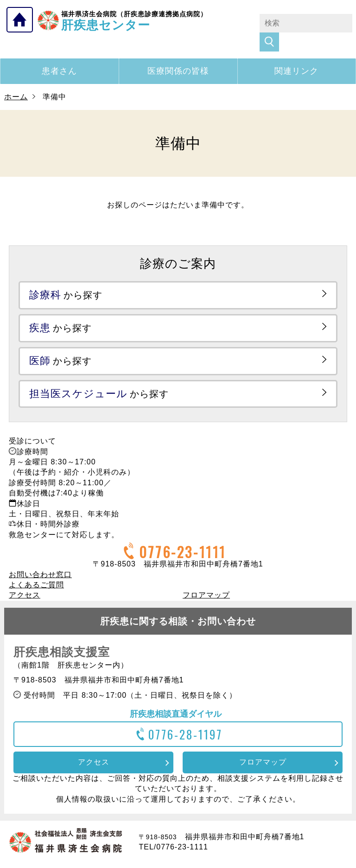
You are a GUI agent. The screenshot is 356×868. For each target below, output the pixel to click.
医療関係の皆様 (178, 52)
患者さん (59, 52)
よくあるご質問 (36, 566)
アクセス (25, 576)
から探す (66, 276)
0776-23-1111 (173, 533)
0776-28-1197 (178, 716)
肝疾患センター (134, 20)
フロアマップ (206, 576)
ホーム (16, 78)
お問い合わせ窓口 (40, 556)
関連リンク (296, 52)
